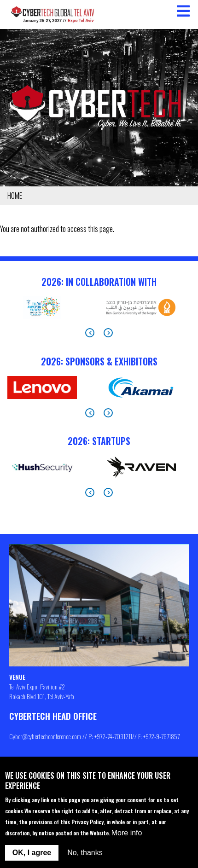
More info (127, 833)
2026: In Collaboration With (99, 282)
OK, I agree (32, 853)
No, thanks (85, 853)
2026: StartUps (99, 441)
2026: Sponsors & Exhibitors (99, 361)
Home (15, 196)
